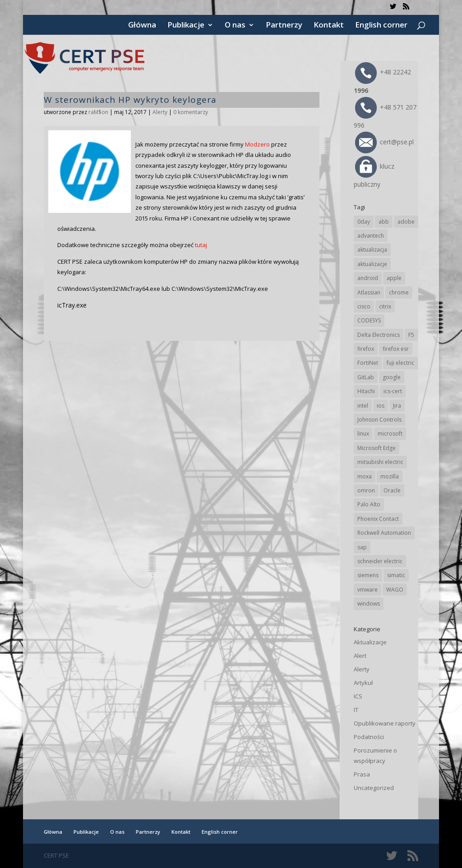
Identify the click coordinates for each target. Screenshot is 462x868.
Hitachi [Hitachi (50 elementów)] (366, 391)
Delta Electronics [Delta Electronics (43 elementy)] (379, 335)
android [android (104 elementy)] (368, 278)
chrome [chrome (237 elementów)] (399, 292)
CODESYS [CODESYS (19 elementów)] (369, 320)
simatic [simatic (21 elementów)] (396, 575)
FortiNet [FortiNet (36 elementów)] (368, 363)
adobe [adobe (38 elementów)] (406, 222)
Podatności (369, 737)
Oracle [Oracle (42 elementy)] (392, 490)
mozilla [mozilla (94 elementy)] (390, 476)
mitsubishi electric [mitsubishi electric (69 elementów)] (380, 462)
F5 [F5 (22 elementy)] (411, 335)
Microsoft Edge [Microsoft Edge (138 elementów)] (377, 448)
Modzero (257, 144)
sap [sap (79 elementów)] (362, 547)
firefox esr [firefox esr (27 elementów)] (396, 349)
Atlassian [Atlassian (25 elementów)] (369, 292)
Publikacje (186, 26)
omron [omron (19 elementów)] (366, 490)
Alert (360, 656)
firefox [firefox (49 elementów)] (366, 349)
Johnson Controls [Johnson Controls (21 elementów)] (379, 420)
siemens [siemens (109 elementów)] (368, 575)
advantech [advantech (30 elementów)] (371, 236)
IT (356, 710)
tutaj (201, 245)
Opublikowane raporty (385, 723)
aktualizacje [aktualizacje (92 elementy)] (372, 264)
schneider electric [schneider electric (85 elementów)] (380, 561)
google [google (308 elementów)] (392, 377)
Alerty (160, 112)
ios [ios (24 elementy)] (381, 406)
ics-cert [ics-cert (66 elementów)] (393, 391)
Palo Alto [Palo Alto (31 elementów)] (369, 504)
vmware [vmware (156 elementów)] (367, 590)
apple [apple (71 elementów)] (394, 278)
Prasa (362, 774)
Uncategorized (374, 788)
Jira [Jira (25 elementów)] (397, 406)
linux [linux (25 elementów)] (363, 434)
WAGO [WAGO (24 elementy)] (395, 590)
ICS (358, 696)
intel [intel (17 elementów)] (363, 406)
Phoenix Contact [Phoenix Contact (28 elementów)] (378, 519)
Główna (142, 26)
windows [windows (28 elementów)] (369, 604)
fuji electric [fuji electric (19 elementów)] (400, 363)
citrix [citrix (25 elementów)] (385, 306)
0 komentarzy (191, 112)
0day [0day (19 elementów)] (364, 222)
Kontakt (329, 26)
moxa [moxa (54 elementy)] (365, 476)
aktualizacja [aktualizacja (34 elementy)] (372, 250)
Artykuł (363, 683)
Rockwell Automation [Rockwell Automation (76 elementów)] (384, 533)
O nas (235, 26)
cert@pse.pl (384, 142)
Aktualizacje (370, 642)
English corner (381, 26)
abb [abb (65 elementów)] (384, 222)
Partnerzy (284, 26)
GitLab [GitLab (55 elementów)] (366, 377)
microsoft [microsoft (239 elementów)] (390, 434)
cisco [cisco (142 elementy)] (364, 306)
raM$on (98, 112)
